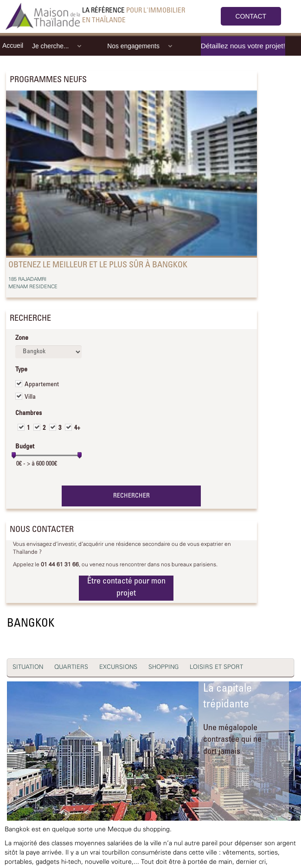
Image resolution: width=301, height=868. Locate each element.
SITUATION (28, 667)
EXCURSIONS (118, 667)
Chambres (29, 414)
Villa (30, 397)
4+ (77, 428)
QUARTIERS (71, 667)
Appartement (42, 385)
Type (21, 370)
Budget (25, 447)
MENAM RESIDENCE (33, 287)
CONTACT (251, 16)
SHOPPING (163, 667)
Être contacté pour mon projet (126, 588)
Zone (22, 338)
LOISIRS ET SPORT (216, 667)
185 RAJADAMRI (27, 279)
